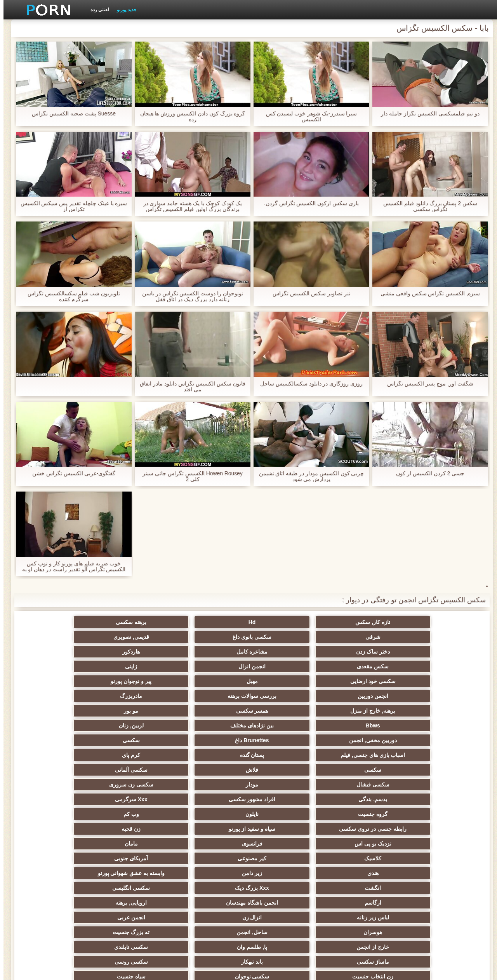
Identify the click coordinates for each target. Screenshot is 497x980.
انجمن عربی (287, 770)
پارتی (362, 814)
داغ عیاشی (58, 799)
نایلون (134, 711)
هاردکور (286, 637)
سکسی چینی (58, 844)
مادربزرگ (58, 652)
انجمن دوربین (211, 652)
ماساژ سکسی (211, 785)
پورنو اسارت (362, 903)
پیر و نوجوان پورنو (287, 652)
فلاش (363, 696)
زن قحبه (286, 725)
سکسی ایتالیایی (363, 858)
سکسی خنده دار (58, 873)
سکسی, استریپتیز (363, 829)
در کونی (58, 814)
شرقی (211, 622)
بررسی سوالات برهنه (134, 652)
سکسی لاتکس (287, 888)
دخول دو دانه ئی (58, 858)
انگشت (439, 755)
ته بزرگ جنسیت (58, 770)
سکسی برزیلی (210, 873)
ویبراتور (439, 888)
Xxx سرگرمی (287, 711)
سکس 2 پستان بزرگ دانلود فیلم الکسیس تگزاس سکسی (427, 206)
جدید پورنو (123, 10)
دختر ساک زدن (439, 637)
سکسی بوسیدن (439, 858)
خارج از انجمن (439, 785)
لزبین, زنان (58, 666)
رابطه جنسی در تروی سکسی (439, 725)
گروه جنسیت (210, 711)
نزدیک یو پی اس (211, 725)
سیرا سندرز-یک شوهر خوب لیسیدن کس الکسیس (308, 117)
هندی (211, 740)
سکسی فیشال (211, 696)
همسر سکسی (362, 666)
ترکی (211, 829)
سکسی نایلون (134, 903)
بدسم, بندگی (439, 711)
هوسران (210, 770)
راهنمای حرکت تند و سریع (210, 888)
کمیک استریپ (439, 903)
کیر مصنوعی (363, 740)
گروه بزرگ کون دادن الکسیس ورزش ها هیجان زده (189, 117)
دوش (363, 873)
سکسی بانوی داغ (134, 622)
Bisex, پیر (439, 873)
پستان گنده (135, 681)
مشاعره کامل (362, 637)
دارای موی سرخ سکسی (211, 799)
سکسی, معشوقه (135, 858)
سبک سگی (135, 829)
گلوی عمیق (210, 858)
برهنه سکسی (286, 622)
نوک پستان (287, 829)
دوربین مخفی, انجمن (439, 681)
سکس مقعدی (210, 637)
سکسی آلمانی (287, 696)
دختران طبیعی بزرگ (58, 903)
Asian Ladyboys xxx (287, 903)
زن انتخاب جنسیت (439, 799)
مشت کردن (286, 814)
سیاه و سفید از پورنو (363, 725)
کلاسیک (439, 740)
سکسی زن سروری (58, 696)
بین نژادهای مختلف (134, 666)
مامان (58, 725)
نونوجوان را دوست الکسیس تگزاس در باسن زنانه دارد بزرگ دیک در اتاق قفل (189, 296)
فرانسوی (135, 725)
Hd (362, 622)
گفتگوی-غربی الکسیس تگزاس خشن (70, 473)
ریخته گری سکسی (287, 858)
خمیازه (362, 844)
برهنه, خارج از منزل (439, 666)
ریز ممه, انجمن (439, 814)
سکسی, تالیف (439, 829)
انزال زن (362, 770)
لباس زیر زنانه (439, 770)
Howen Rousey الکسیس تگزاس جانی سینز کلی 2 (189, 476)
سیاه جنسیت (287, 799)
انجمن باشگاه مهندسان (134, 755)
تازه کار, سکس (439, 622)
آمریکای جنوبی (286, 740)
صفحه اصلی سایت (128, 970)
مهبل (362, 652)
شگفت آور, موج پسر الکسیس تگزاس (427, 384)
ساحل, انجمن (134, 770)
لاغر (439, 844)
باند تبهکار (134, 785)
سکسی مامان (134, 873)
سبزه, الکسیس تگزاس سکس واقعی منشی (427, 294)
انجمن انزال (134, 637)
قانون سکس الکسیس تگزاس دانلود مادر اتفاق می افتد (189, 387)
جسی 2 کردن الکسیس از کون (427, 473)
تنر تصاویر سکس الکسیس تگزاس (308, 294)
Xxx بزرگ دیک (363, 755)
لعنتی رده (96, 10)
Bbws (210, 666)
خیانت (211, 814)
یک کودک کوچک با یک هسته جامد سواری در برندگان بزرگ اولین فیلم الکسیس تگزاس (189, 206)
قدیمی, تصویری (58, 622)
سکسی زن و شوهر (58, 829)
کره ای (135, 844)
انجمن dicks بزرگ (134, 888)
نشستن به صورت (210, 903)
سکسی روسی (58, 785)
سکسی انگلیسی (286, 755)
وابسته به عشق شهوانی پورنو (58, 740)
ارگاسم (211, 755)
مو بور (286, 666)
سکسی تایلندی (286, 785)
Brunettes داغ (362, 681)
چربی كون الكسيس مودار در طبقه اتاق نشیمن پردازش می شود (308, 476)
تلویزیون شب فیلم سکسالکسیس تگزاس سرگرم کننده (70, 296)
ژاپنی (58, 637)
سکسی (287, 681)
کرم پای (58, 681)
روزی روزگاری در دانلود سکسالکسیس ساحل (308, 384)
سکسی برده (286, 844)
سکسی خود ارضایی (439, 652)
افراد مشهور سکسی (362, 711)
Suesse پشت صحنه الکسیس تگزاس (70, 114)
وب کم (58, 711)
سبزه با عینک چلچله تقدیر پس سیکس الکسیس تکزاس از (70, 206)
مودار (134, 696)
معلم (286, 873)
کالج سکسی (134, 799)
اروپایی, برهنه (58, 755)
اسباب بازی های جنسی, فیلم (210, 681)
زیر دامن (134, 740)
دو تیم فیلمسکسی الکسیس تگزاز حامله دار (427, 114)
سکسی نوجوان (362, 799)
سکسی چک (210, 844)
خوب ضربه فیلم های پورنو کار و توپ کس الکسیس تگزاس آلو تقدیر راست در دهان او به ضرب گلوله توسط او (70, 567)
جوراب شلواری (363, 888)
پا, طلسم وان (363, 785)
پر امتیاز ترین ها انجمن (58, 888)
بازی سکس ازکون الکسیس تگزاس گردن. (308, 203)
